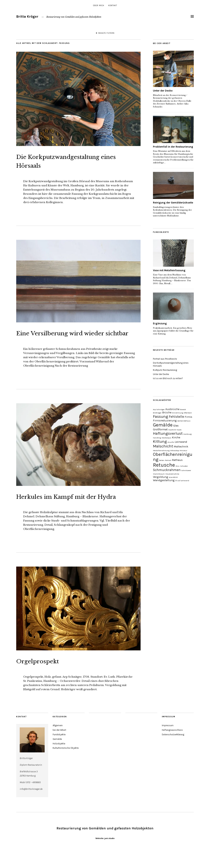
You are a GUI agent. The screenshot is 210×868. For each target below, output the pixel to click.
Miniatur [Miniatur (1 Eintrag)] (183, 451)
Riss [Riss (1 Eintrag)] (178, 466)
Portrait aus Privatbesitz (165, 359)
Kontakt (113, 6)
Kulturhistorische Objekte (66, 766)
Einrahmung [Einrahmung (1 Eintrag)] (178, 413)
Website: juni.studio (105, 856)
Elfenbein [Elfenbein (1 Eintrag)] (188, 413)
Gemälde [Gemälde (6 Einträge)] (163, 425)
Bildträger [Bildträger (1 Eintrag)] (157, 413)
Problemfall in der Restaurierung (173, 147)
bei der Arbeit (59, 748)
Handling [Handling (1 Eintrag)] (157, 438)
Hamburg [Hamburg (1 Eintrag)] (187, 434)
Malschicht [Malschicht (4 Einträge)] (163, 446)
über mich (99, 6)
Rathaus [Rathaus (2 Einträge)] (177, 460)
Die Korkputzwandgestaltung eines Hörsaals (71, 161)
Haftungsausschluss (172, 748)
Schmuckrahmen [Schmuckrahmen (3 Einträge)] (167, 470)
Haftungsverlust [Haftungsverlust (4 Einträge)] (168, 433)
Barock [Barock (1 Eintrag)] (183, 409)
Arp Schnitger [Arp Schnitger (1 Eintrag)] (159, 409)
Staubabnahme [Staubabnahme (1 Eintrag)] (172, 474)
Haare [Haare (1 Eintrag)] (179, 430)
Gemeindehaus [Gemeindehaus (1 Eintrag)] (184, 421)
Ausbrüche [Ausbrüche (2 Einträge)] (172, 409)
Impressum (168, 743)
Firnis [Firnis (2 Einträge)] (188, 417)
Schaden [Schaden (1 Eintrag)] (184, 466)
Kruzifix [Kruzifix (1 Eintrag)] (171, 442)
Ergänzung (160, 323)
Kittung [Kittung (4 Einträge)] (160, 441)
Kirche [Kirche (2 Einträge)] (176, 437)
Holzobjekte (59, 761)
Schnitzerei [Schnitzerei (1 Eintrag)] (186, 470)
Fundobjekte (59, 752)
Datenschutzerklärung (173, 752)
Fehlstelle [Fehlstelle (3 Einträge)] (176, 417)
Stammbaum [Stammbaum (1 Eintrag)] (159, 474)
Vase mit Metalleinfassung (169, 270)
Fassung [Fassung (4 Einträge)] (161, 416)
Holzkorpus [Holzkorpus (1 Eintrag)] (166, 438)
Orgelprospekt (44, 678)
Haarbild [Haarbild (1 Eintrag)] (172, 430)
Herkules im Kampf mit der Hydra (69, 509)
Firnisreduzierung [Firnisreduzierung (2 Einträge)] (165, 420)
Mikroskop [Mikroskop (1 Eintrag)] (175, 451)
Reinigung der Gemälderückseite (173, 203)
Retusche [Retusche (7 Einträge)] (164, 465)
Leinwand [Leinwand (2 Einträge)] (181, 442)
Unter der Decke (163, 91)
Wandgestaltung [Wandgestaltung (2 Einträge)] (164, 480)
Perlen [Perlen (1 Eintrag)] (162, 460)
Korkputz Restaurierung (165, 370)
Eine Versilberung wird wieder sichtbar (73, 337)
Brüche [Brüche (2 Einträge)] (167, 412)
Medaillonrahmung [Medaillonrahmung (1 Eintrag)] (161, 451)
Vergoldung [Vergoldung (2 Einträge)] (161, 477)
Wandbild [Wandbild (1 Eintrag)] (173, 477)
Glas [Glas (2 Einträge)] (176, 426)
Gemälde (57, 756)
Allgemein (58, 743)
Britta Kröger (27, 17)
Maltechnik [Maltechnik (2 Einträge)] (181, 446)
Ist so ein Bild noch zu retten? (168, 378)
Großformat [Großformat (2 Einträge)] (160, 429)
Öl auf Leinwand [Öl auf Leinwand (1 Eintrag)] (182, 481)
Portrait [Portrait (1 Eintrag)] (168, 460)
